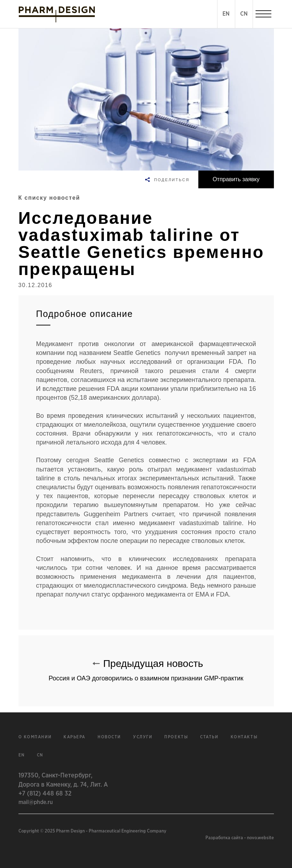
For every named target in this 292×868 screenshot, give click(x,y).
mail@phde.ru (36, 802)
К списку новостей (49, 198)
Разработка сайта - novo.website (240, 838)
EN (226, 14)
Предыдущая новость (146, 667)
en (22, 755)
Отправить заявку (236, 179)
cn (40, 755)
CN (244, 14)
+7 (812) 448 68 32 (45, 794)
